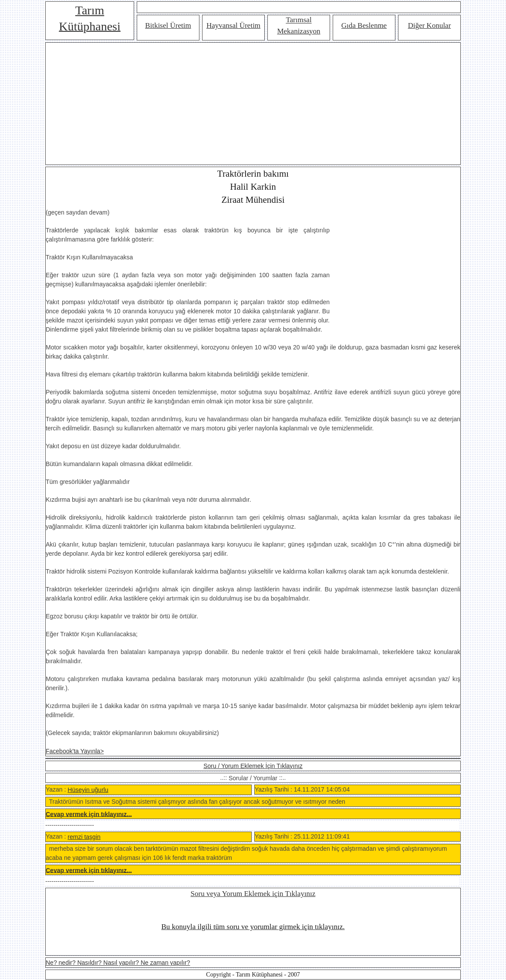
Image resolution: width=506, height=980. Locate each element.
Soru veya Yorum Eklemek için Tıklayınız (253, 894)
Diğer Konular (430, 25)
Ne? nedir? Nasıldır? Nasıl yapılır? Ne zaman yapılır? (118, 963)
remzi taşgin (84, 837)
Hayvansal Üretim (233, 25)
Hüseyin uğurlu (88, 790)
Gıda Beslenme (364, 25)
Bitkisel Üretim (168, 25)
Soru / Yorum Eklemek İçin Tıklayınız (253, 766)
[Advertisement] (253, 104)
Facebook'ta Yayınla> (75, 751)
